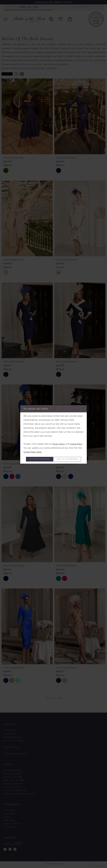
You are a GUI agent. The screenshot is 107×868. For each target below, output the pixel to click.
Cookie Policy (76, 439)
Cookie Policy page (32, 447)
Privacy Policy (59, 439)
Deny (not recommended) (54, 463)
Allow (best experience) (54, 455)
